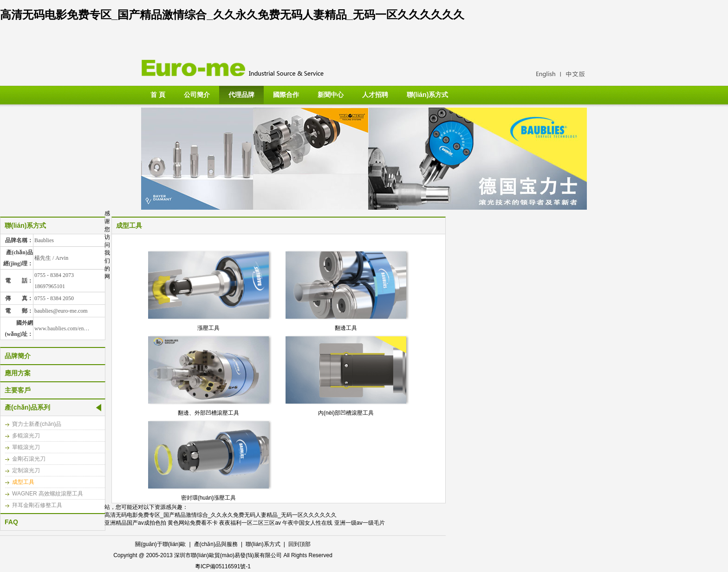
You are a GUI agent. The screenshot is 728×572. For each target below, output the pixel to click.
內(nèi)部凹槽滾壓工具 (346, 413)
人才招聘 (375, 95)
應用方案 (18, 373)
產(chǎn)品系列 (27, 407)
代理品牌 (241, 95)
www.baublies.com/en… (62, 328)
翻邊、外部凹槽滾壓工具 (208, 413)
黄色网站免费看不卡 (193, 523)
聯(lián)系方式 (427, 95)
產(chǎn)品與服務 (216, 544)
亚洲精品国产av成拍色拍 (135, 523)
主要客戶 (18, 390)
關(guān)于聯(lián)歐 (160, 544)
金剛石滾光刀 (29, 459)
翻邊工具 (346, 328)
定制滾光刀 (26, 470)
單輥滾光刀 (26, 447)
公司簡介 (197, 95)
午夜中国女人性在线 (307, 523)
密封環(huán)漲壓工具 (209, 498)
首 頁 (158, 95)
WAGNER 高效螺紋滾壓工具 (48, 494)
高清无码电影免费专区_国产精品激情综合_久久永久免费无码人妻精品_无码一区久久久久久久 (232, 15)
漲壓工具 (208, 328)
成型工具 (23, 482)
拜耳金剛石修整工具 (37, 505)
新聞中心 (331, 95)
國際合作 (286, 95)
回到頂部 (299, 544)
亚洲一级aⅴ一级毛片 (360, 523)
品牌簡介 (18, 356)
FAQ (11, 522)
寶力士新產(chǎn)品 (37, 424)
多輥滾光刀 (26, 436)
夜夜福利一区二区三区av (250, 523)
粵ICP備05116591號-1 (223, 566)
